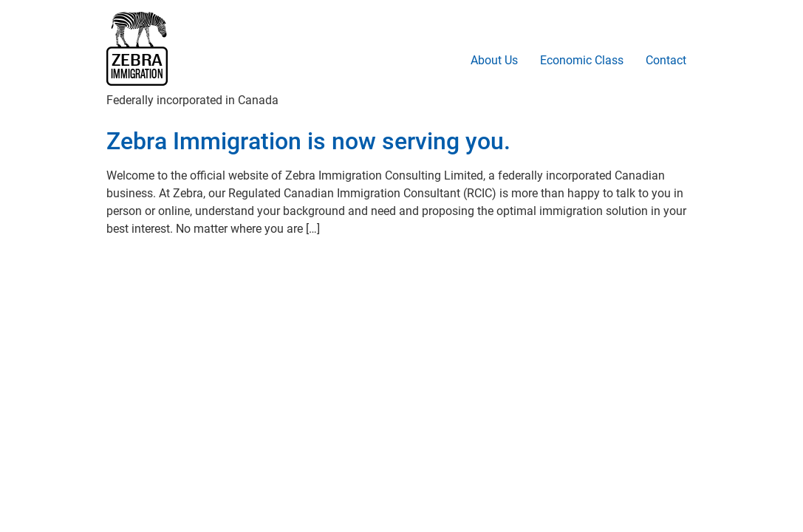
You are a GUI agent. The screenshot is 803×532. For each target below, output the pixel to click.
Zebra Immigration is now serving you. (308, 141)
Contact (666, 60)
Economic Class (582, 60)
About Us (494, 60)
